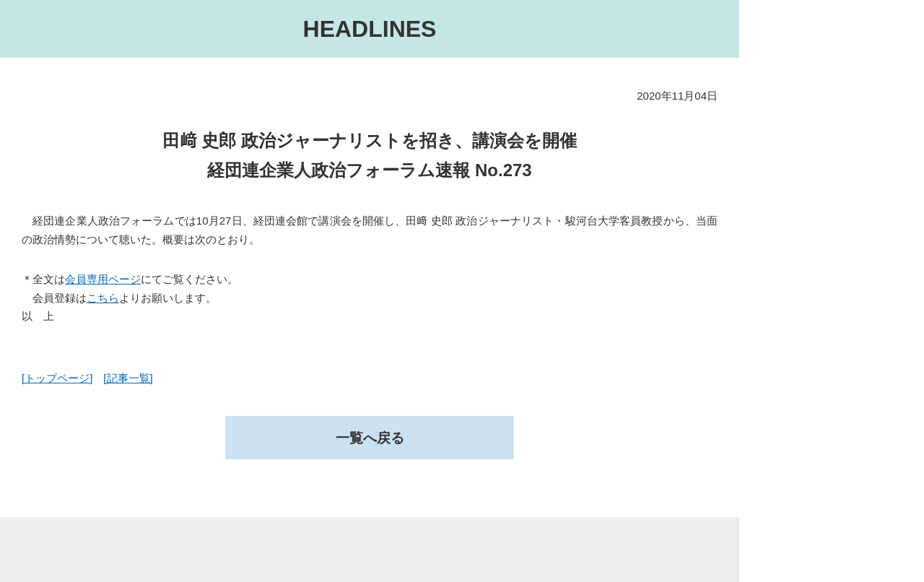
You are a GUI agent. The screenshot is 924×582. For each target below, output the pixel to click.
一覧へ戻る (370, 438)
